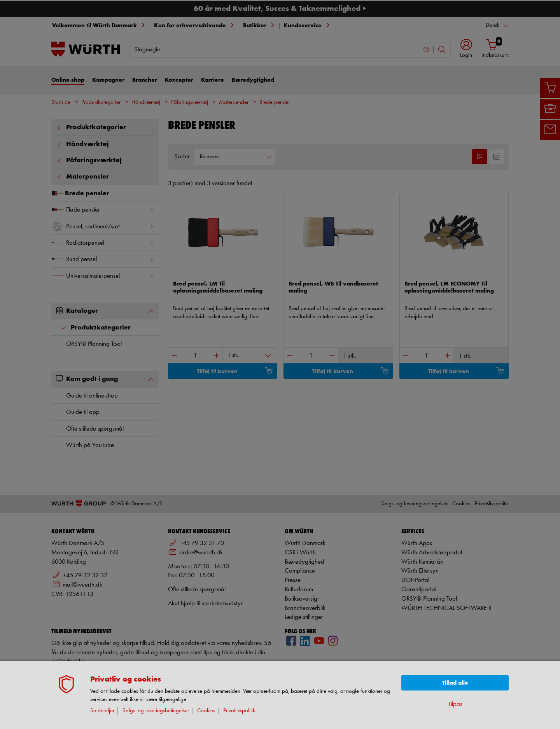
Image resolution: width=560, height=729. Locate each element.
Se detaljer (102, 711)
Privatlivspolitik (239, 711)
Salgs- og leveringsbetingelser (156, 711)
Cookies (206, 711)
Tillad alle (455, 683)
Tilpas (455, 704)
